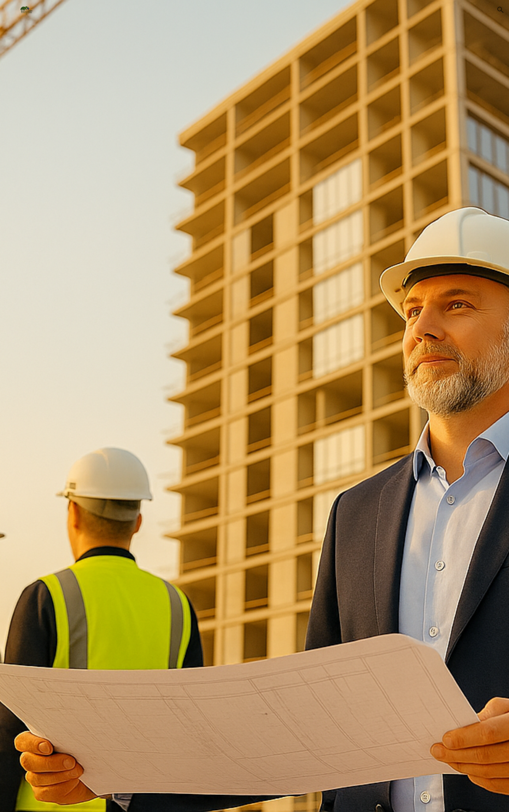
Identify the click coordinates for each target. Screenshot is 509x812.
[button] (501, 10)
